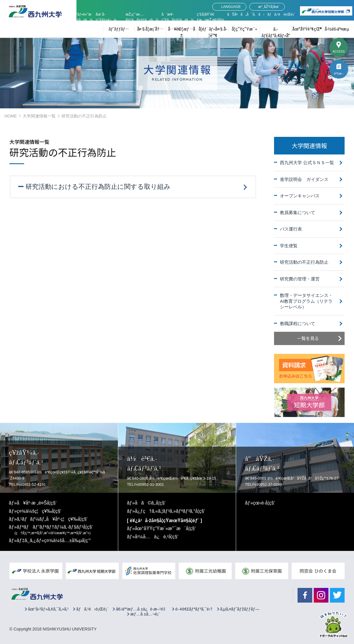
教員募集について (298, 212)
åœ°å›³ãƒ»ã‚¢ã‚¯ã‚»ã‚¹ (48, 609)
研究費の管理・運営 (300, 279)
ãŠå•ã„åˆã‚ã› (246, 14)
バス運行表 (291, 229)
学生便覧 (289, 246)
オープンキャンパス (300, 196)
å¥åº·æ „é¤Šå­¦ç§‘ (37, 503)
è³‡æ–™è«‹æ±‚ (339, 75)
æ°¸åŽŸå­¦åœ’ (269, 7)
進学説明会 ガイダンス (304, 179)
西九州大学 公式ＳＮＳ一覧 (307, 163)
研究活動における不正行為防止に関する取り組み (98, 187)
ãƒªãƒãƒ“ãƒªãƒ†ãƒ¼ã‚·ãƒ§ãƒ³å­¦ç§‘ (54, 530)
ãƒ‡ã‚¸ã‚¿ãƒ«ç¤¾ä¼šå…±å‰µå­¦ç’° (54, 540)
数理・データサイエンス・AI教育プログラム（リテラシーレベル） (306, 301)
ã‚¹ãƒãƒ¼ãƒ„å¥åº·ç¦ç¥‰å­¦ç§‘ (52, 519)
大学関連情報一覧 (39, 116)
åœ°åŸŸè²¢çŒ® (307, 29)
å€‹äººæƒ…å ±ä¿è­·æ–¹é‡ (142, 609)
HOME (11, 116)
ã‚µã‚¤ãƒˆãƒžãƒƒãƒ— (240, 609)
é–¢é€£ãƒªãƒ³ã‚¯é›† (194, 609)
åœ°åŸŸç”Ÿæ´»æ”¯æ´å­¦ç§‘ (165, 528)
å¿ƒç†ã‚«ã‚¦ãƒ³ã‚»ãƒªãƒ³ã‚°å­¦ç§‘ (170, 511)
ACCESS (339, 52)
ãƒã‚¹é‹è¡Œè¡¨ (281, 14)
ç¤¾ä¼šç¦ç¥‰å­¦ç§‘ (39, 511)
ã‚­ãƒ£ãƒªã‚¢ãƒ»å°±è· (275, 35)
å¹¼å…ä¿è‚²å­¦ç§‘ (156, 537)
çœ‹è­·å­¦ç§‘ (264, 503)
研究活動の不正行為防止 (304, 262)
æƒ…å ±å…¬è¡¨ (145, 614)
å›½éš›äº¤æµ (338, 29)
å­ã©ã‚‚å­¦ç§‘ (150, 503)
